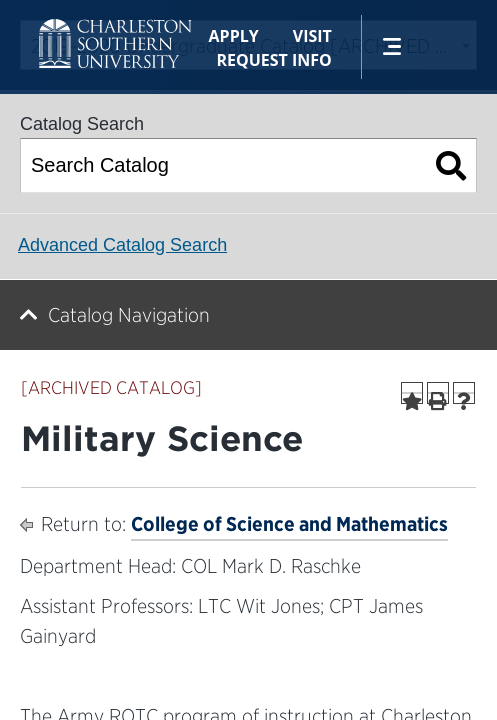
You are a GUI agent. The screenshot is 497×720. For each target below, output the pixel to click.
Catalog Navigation (129, 315)
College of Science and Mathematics (289, 524)
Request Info (273, 60)
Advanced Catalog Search (122, 245)
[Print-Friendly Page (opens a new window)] (438, 393)
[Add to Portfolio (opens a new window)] (412, 393)
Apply (234, 36)
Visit (312, 36)
